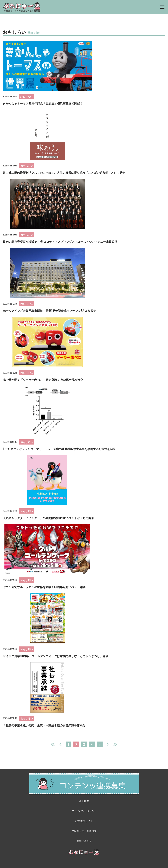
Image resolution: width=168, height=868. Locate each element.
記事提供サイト (84, 821)
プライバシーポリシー (84, 811)
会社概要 (84, 801)
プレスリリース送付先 (84, 831)
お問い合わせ (84, 841)
